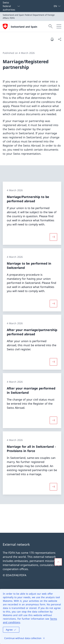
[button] (58, 562)
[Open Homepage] (20, 26)
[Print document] (52, 39)
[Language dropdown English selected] (57, 6)
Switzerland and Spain (24, 27)
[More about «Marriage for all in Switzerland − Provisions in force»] (53, 487)
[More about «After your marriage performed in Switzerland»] (53, 420)
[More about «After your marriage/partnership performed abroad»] (53, 362)
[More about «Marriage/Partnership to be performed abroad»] (53, 237)
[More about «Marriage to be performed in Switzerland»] (53, 303)
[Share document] (60, 39)
